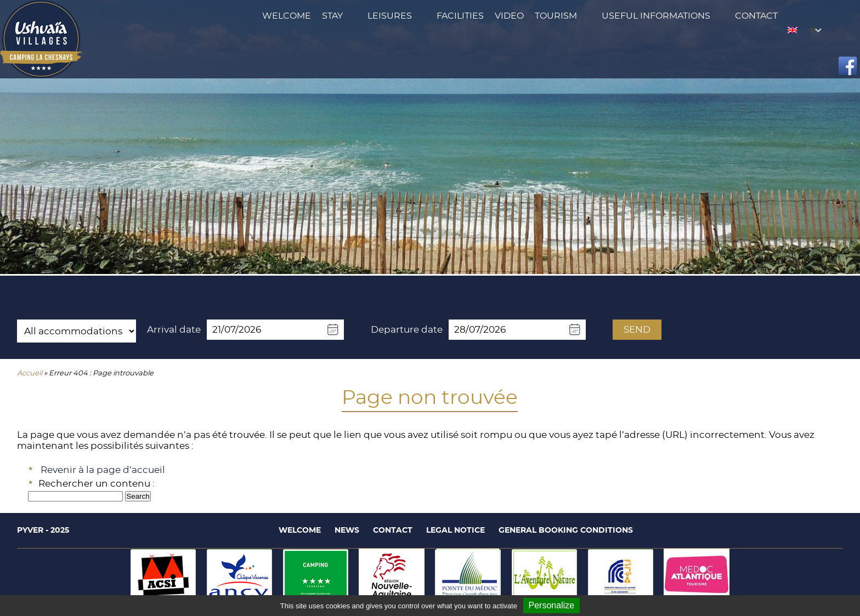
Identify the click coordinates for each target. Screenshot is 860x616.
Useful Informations (656, 16)
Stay (332, 16)
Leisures (390, 16)
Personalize (552, 605)
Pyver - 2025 (43, 531)
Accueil (30, 373)
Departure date (407, 330)
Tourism (556, 16)
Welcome (287, 16)
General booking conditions (566, 531)
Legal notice (456, 531)
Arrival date (174, 330)
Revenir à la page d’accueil (103, 470)
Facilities (460, 16)
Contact (756, 16)
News (347, 531)
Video (509, 16)
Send (637, 330)
